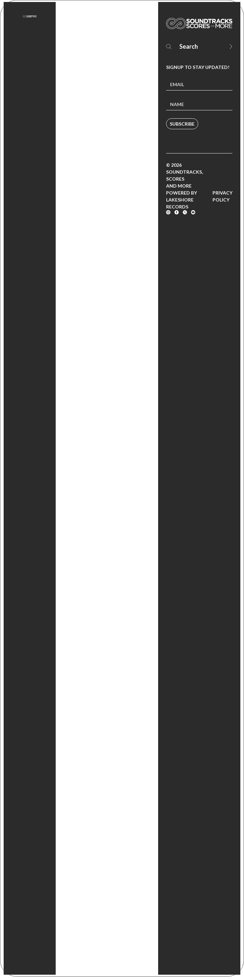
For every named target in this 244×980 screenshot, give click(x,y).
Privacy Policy (222, 196)
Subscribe (182, 124)
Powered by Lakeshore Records (182, 200)
